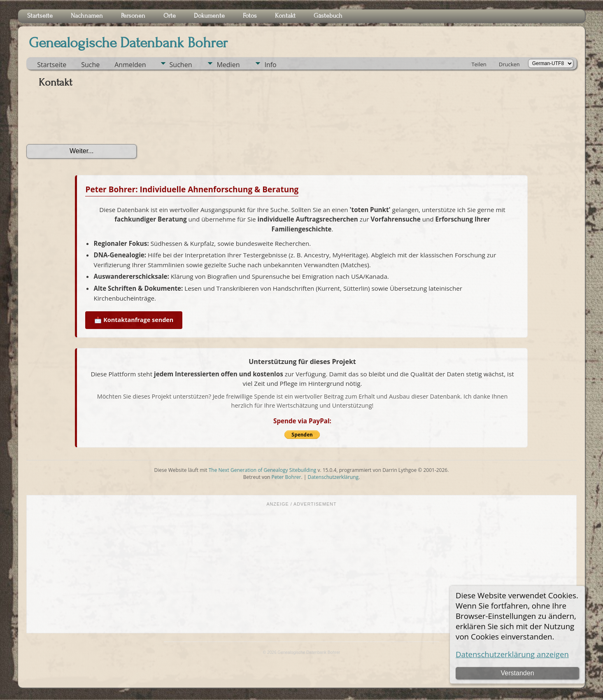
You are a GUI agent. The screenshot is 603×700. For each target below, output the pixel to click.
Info (270, 65)
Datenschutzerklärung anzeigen (512, 654)
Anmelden (130, 65)
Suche (90, 65)
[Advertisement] (301, 569)
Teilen (479, 64)
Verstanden (518, 673)
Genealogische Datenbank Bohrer (128, 43)
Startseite (52, 65)
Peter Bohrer (286, 477)
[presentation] (89, 119)
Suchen (181, 65)
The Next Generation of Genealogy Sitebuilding (263, 470)
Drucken (509, 64)
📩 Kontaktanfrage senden (134, 320)
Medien (228, 65)
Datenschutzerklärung (333, 477)
